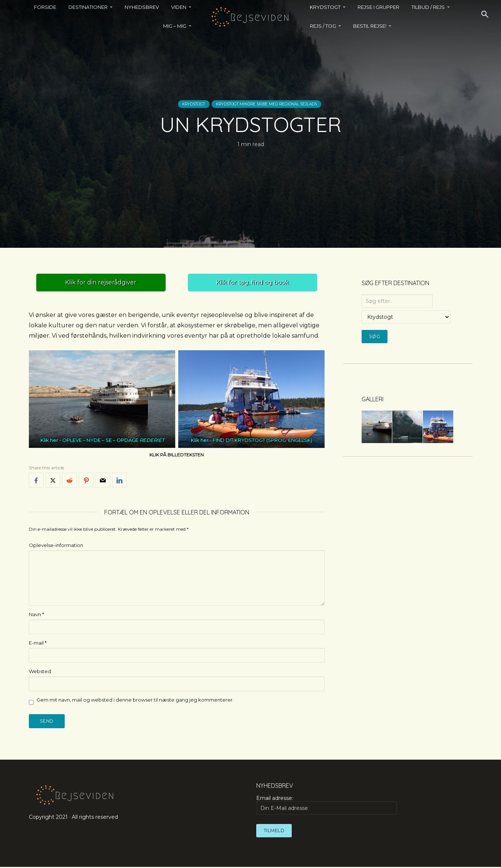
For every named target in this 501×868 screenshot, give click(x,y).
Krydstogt (167, 104)
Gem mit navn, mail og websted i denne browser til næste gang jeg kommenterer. (135, 700)
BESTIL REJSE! (370, 26)
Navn (36, 614)
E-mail (38, 643)
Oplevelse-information (56, 545)
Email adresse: (326, 806)
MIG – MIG (175, 26)
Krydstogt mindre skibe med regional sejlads (275, 104)
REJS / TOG (323, 26)
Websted (40, 671)
